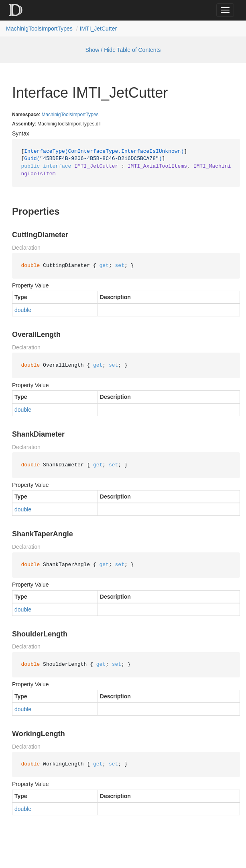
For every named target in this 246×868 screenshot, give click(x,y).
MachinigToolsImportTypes (39, 29)
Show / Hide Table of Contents (123, 50)
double (23, 310)
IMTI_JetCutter (99, 29)
